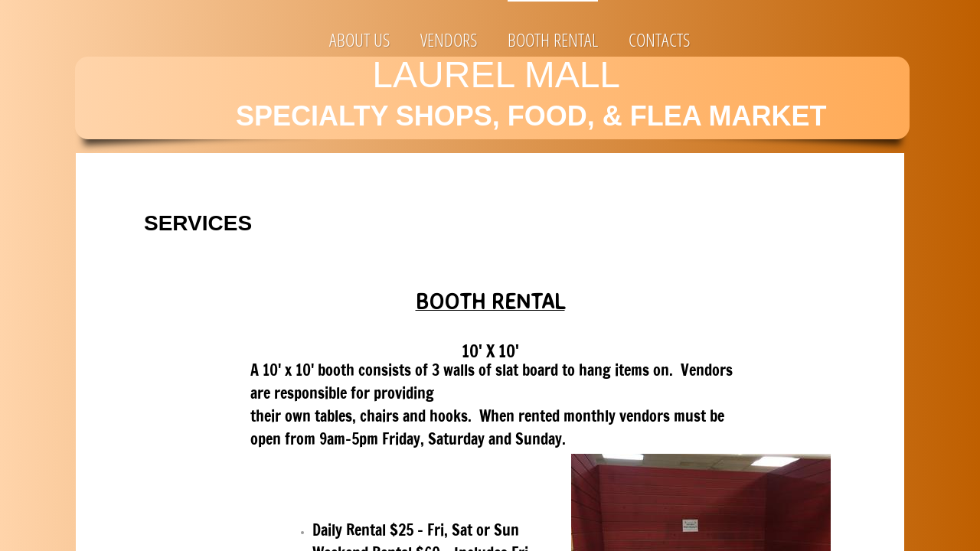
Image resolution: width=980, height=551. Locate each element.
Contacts (659, 39)
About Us (359, 39)
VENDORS (449, 39)
